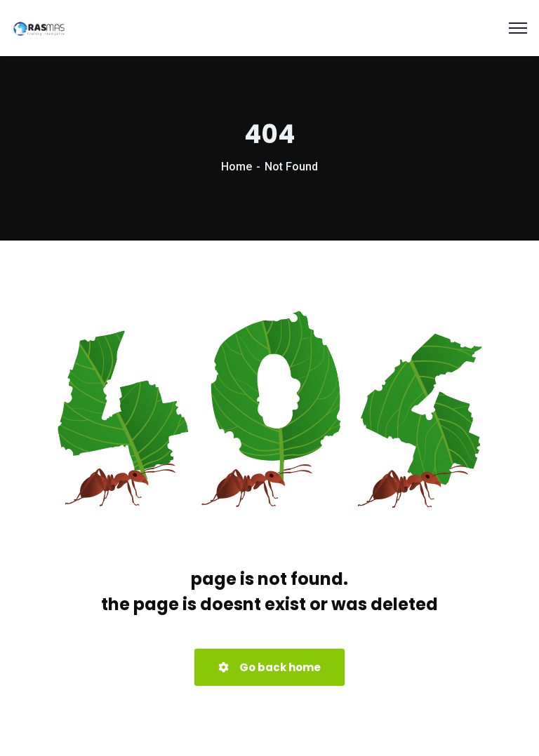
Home (237, 167)
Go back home (269, 667)
